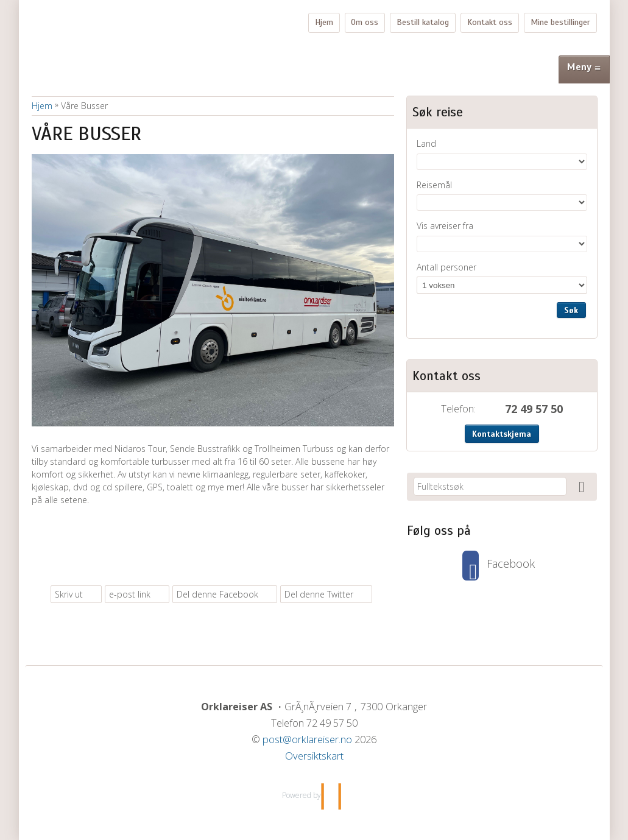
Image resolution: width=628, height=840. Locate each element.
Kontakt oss (490, 22)
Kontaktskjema (502, 434)
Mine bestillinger (560, 22)
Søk (571, 310)
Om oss (365, 22)
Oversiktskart (314, 756)
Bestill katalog (423, 22)
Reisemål (434, 185)
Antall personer (446, 267)
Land (426, 143)
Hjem (324, 22)
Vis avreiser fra (445, 226)
